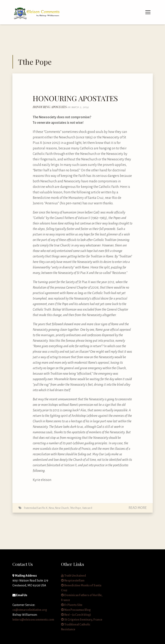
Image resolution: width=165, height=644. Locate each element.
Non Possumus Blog (76, 610)
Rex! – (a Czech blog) (76, 615)
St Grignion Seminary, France (82, 620)
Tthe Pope (75, 508)
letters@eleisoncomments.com (33, 620)
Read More (138, 508)
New (51, 508)
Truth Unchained (73, 576)
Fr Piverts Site (72, 605)
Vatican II (87, 508)
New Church (62, 508)
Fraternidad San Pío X (36, 508)
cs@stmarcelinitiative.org (30, 610)
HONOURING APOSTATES (75, 98)
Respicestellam (73, 580)
